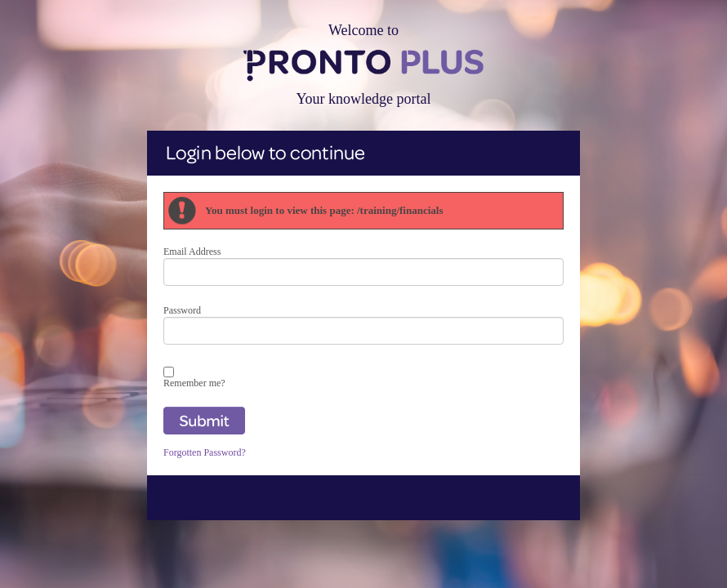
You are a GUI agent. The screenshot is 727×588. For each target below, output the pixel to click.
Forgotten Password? (205, 452)
